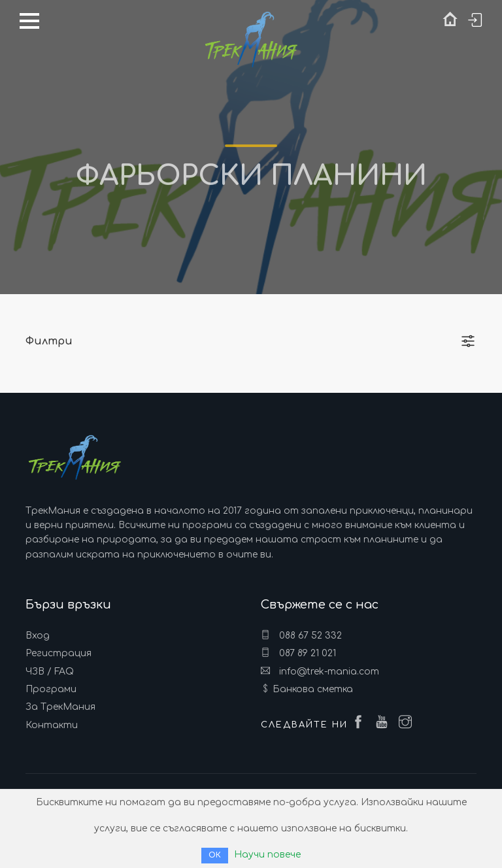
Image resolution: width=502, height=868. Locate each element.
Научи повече (267, 855)
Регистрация (59, 653)
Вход (38, 636)
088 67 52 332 (301, 635)
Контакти (52, 725)
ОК (215, 855)
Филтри (49, 341)
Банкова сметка (313, 689)
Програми (51, 689)
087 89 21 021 (298, 653)
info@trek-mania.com (320, 671)
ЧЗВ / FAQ (50, 672)
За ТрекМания (60, 707)
